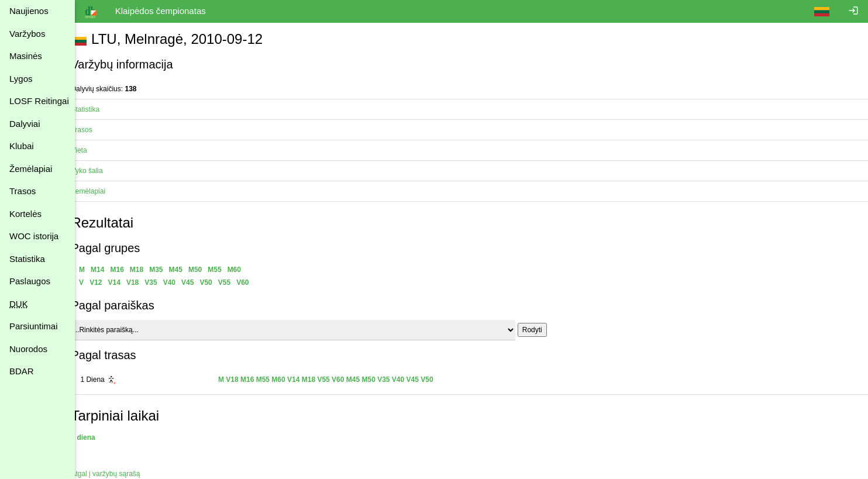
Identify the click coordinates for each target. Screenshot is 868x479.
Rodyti (545, 330)
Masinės (26, 56)
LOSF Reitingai (39, 101)
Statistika (27, 259)
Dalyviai (25, 124)
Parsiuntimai (34, 326)
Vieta (92, 150)
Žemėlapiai (31, 169)
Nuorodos (28, 349)
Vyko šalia (100, 171)
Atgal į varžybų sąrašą (119, 474)
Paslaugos (30, 281)
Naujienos (29, 11)
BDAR (22, 371)
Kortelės (25, 214)
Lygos (21, 79)
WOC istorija (34, 236)
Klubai (22, 146)
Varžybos (27, 34)
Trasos (23, 191)
